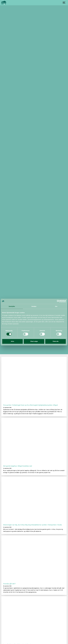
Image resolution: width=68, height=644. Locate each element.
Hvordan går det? (9, 584)
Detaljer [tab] (34, 306)
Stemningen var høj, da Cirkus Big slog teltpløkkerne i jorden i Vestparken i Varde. (33, 525)
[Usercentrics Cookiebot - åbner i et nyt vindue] (58, 301)
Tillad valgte (34, 341)
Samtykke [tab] (12, 306)
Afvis (12, 341)
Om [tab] (56, 306)
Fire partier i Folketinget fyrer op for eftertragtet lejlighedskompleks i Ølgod (30, 405)
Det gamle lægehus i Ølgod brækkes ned (17, 466)
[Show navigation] (64, 3)
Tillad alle (56, 341)
